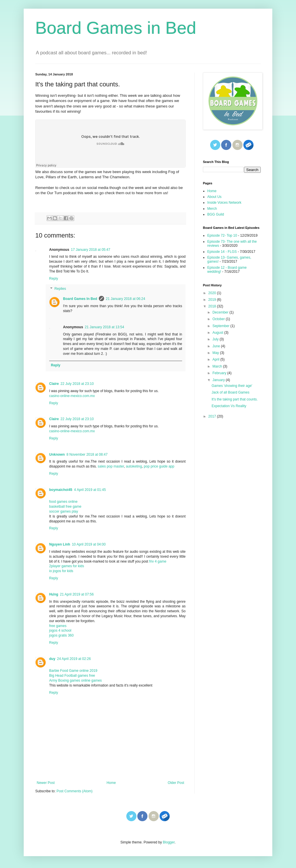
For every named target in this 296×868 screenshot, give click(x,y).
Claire (54, 384)
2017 (213, 416)
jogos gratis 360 (61, 635)
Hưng (54, 594)
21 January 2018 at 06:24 (125, 299)
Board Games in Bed (116, 28)
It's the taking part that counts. (235, 399)
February (220, 373)
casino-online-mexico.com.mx (72, 396)
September (221, 326)
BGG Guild (216, 214)
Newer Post (46, 783)
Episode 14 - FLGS (222, 252)
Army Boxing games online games (75, 680)
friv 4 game (157, 561)
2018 (213, 306)
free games (58, 626)
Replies (60, 289)
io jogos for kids (61, 571)
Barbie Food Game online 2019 (73, 671)
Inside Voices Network (224, 203)
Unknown (57, 455)
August (218, 333)
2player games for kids (67, 566)
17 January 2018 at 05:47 (90, 250)
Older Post (176, 783)
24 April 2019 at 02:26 (74, 659)
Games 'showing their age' (232, 386)
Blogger (169, 842)
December (221, 312)
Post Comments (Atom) (74, 791)
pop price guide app (159, 466)
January (219, 380)
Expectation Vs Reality (229, 406)
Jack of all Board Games (231, 392)
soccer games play (64, 511)
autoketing (134, 466)
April (216, 359)
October (219, 319)
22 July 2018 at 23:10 (77, 384)
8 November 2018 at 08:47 (87, 455)
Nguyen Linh (60, 544)
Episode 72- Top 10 (222, 235)
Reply (54, 279)
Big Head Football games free (72, 676)
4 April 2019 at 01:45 (90, 490)
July (216, 339)
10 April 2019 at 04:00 (89, 544)
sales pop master (111, 466)
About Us (214, 197)
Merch (212, 209)
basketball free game (65, 507)
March (218, 366)
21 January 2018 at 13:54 (104, 327)
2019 (213, 300)
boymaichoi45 (61, 490)
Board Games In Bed (80, 299)
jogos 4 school (60, 630)
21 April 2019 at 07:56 (77, 594)
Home (111, 783)
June (217, 346)
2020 (213, 293)
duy (52, 659)
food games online (63, 502)
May (216, 353)
